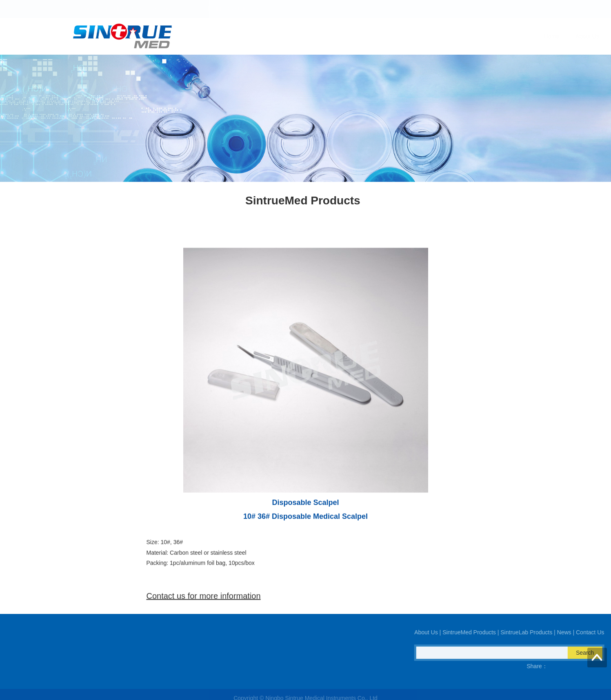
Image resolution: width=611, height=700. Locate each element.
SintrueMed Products (368, 36)
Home (278, 36)
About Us (313, 36)
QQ (28, 666)
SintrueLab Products (437, 36)
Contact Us (524, 36)
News (486, 36)
